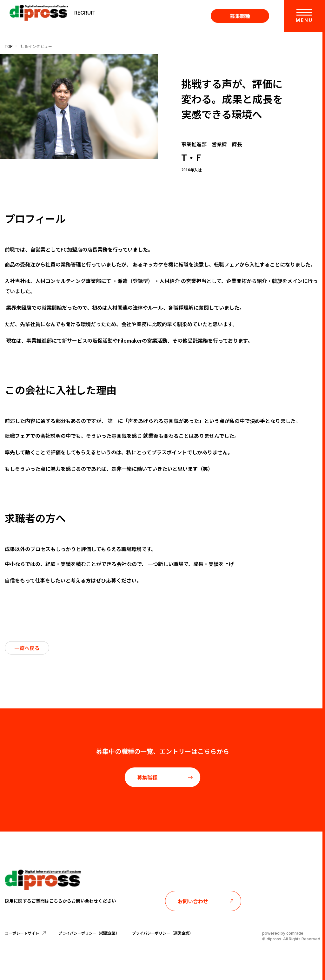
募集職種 (240, 16)
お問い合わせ (206, 901)
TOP (9, 46)
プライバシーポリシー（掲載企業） (89, 933)
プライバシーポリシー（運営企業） (162, 933)
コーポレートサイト (25, 933)
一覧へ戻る (27, 648)
